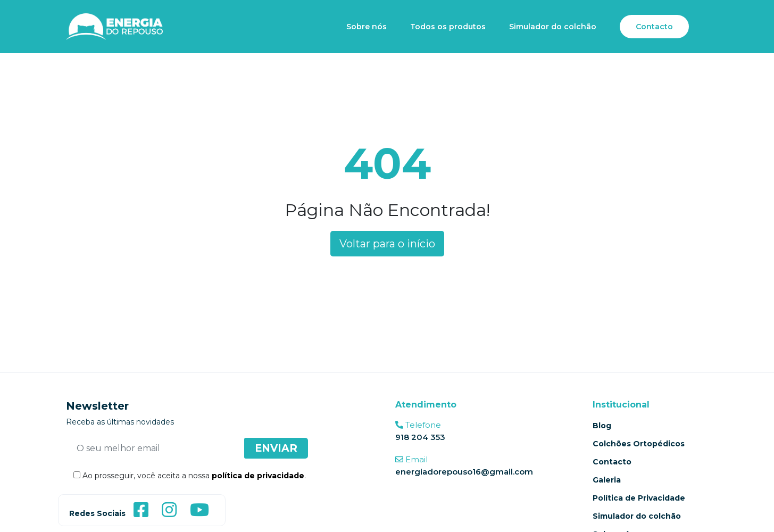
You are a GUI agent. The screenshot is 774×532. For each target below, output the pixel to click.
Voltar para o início (387, 244)
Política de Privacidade (639, 498)
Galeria (607, 480)
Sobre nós (367, 27)
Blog (602, 426)
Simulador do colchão (553, 27)
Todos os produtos (448, 27)
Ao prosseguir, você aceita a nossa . (186, 476)
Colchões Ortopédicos (639, 444)
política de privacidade (258, 476)
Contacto (654, 27)
